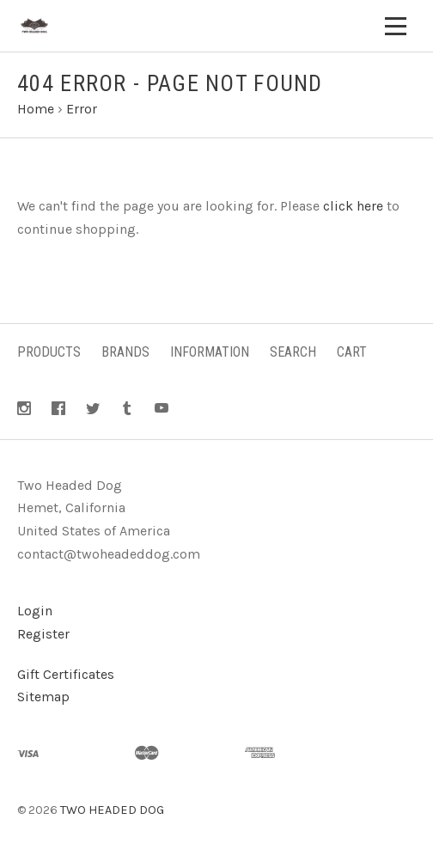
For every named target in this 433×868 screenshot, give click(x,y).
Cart (352, 352)
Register (43, 634)
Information (210, 352)
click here (353, 206)
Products (49, 352)
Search (293, 352)
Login (35, 611)
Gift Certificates (66, 674)
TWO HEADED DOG (112, 810)
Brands (125, 352)
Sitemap (43, 697)
